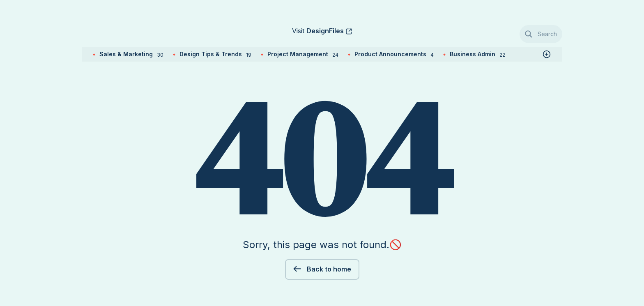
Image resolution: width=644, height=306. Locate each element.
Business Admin (477, 54)
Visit (318, 31)
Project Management (303, 54)
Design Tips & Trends (215, 54)
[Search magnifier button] (541, 34)
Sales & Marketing (131, 54)
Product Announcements (394, 54)
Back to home (328, 269)
